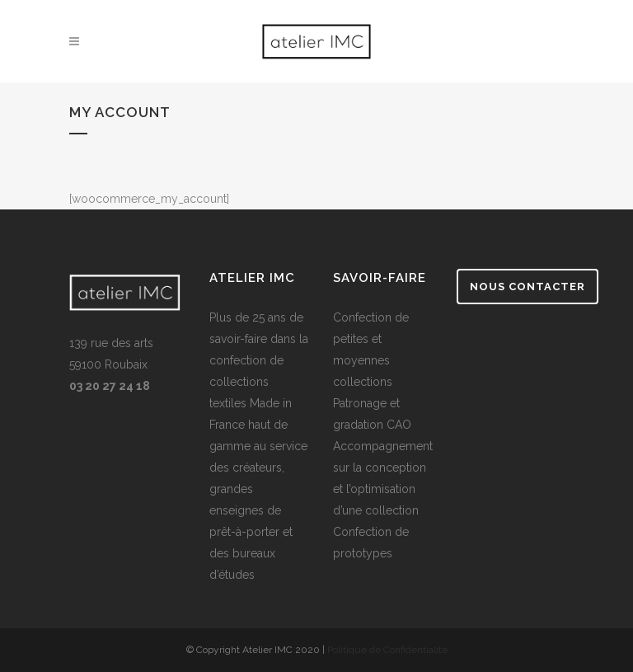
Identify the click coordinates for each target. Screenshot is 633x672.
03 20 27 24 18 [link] (110, 386)
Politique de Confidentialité (387, 650)
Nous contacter (527, 287)
